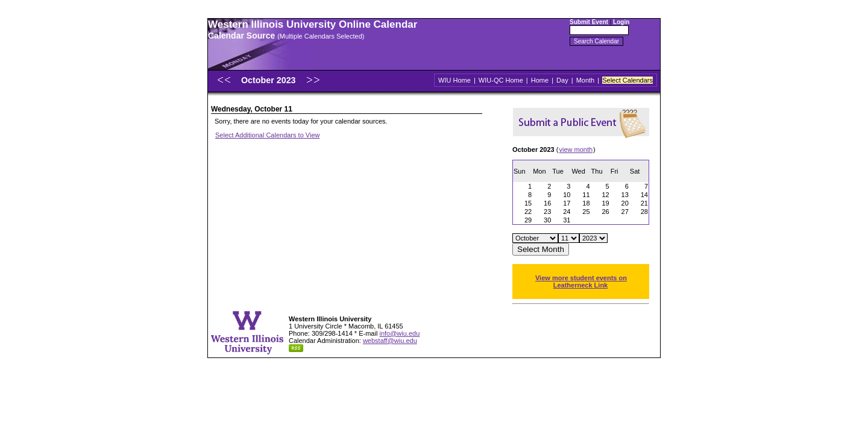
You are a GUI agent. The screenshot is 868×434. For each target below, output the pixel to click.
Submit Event (589, 22)
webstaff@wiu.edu (390, 341)
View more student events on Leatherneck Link (581, 281)
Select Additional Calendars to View (267, 135)
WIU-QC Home (501, 80)
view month (576, 149)
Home (540, 80)
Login (621, 22)
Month (586, 80)
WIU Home (454, 80)
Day (562, 80)
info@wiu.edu (399, 333)
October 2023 (270, 80)
